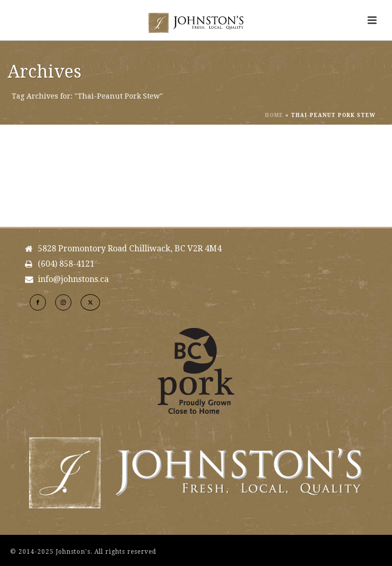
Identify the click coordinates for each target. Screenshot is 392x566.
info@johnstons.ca (73, 279)
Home (274, 115)
